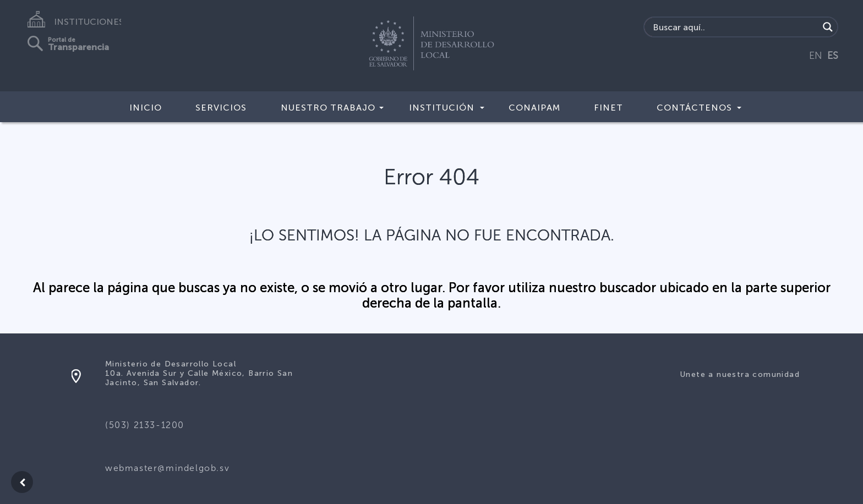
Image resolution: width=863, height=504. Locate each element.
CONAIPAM (534, 108)
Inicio (146, 108)
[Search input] (734, 27)
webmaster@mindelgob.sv (167, 468)
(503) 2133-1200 (145, 425)
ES (833, 56)
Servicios (221, 108)
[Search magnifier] (828, 27)
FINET (608, 108)
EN (816, 56)
